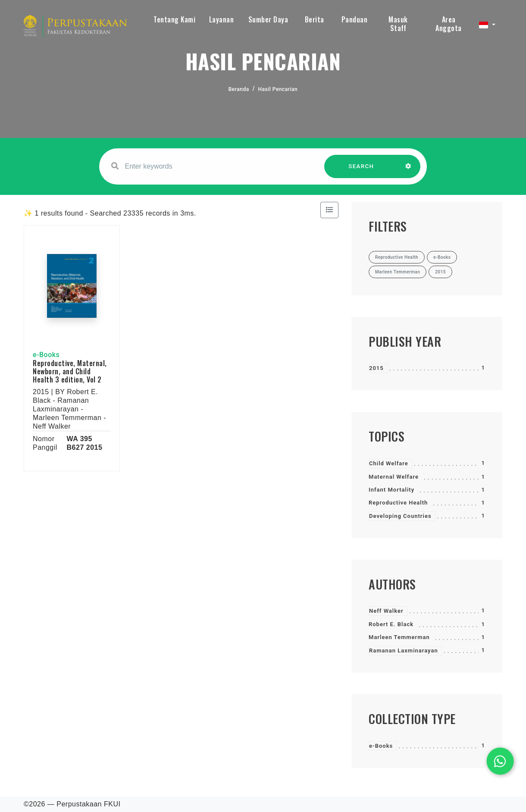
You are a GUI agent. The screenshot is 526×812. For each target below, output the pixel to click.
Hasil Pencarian (278, 89)
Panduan (355, 19)
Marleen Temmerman (399, 637)
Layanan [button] (222, 19)
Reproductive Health (398, 503)
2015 (376, 368)
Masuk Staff (398, 24)
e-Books (381, 746)
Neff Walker (386, 611)
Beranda (239, 89)
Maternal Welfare (394, 477)
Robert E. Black (391, 624)
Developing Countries (400, 516)
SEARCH (361, 171)
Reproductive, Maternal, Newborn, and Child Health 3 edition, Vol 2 (70, 371)
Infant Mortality (391, 490)
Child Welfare (389, 463)
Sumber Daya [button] (268, 19)
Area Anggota (449, 24)
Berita (315, 19)
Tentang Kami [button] (174, 19)
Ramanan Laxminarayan (404, 651)
